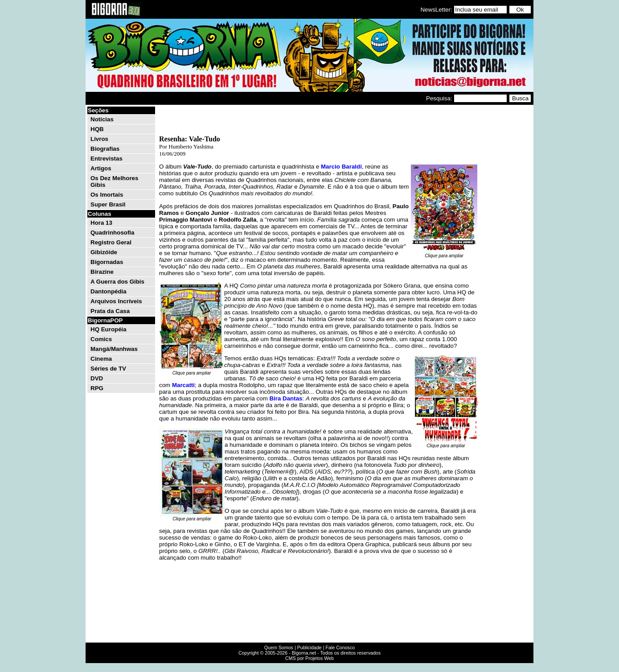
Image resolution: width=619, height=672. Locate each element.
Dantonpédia (109, 291)
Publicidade (309, 647)
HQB (97, 129)
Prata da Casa (110, 311)
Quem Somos (279, 647)
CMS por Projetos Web (309, 658)
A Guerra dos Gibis (117, 282)
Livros (99, 139)
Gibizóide (104, 252)
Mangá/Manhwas (114, 349)
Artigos (101, 168)
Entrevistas (107, 159)
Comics (101, 339)
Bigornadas (107, 262)
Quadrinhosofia (112, 233)
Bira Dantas (286, 398)
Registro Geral (111, 242)
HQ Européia (109, 329)
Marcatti (183, 385)
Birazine (102, 272)
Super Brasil (108, 204)
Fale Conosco (340, 647)
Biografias (105, 149)
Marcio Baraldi (341, 167)
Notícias (102, 119)
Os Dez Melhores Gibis (114, 181)
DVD (97, 378)
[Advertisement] (505, 240)
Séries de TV (108, 369)
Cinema (101, 359)
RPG (97, 388)
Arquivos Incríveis (116, 301)
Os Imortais (107, 195)
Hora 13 (101, 223)
